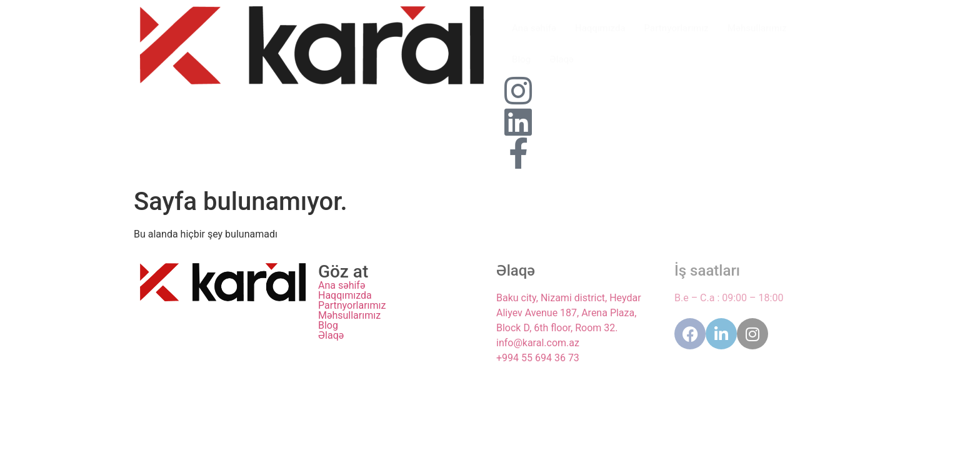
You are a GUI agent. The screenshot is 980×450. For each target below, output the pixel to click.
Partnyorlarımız (677, 28)
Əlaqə (562, 59)
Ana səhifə (534, 28)
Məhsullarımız (757, 28)
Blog (521, 59)
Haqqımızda (600, 28)
